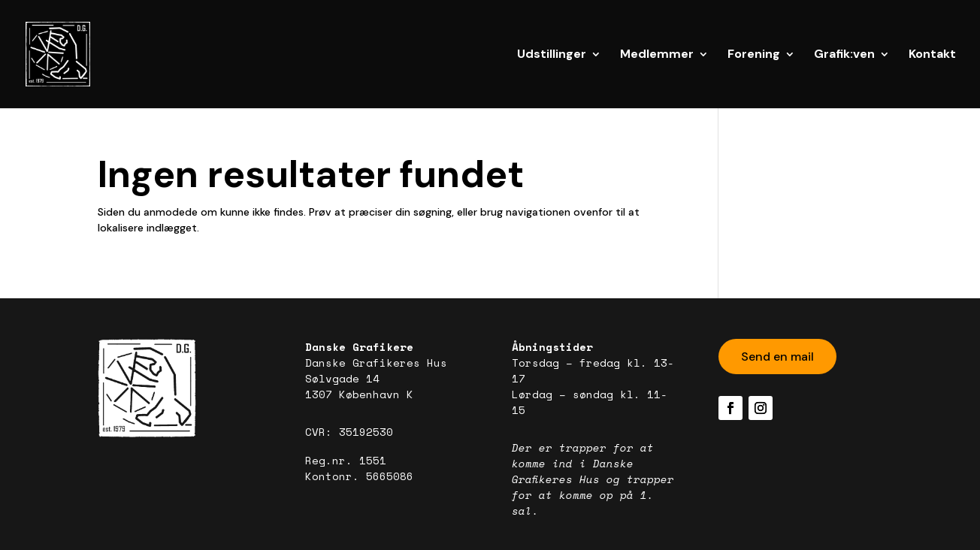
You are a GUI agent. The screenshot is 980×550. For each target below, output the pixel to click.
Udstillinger (552, 55)
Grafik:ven (844, 55)
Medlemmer (657, 55)
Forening (754, 55)
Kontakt (932, 55)
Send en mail (777, 357)
